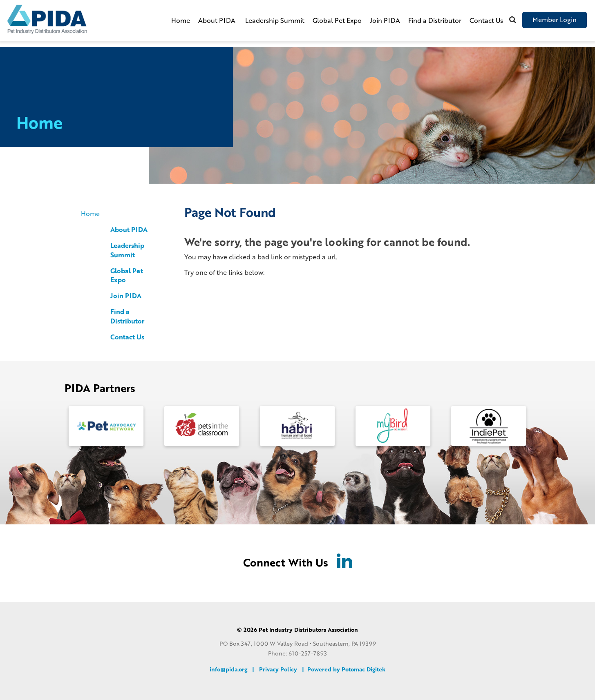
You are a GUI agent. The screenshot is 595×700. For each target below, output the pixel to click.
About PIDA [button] (218, 20)
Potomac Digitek (363, 669)
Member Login (555, 19)
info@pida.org (228, 669)
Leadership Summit (275, 20)
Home (181, 20)
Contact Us (486, 20)
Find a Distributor (435, 20)
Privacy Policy (278, 669)
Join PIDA (385, 20)
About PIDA (129, 229)
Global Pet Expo (337, 20)
